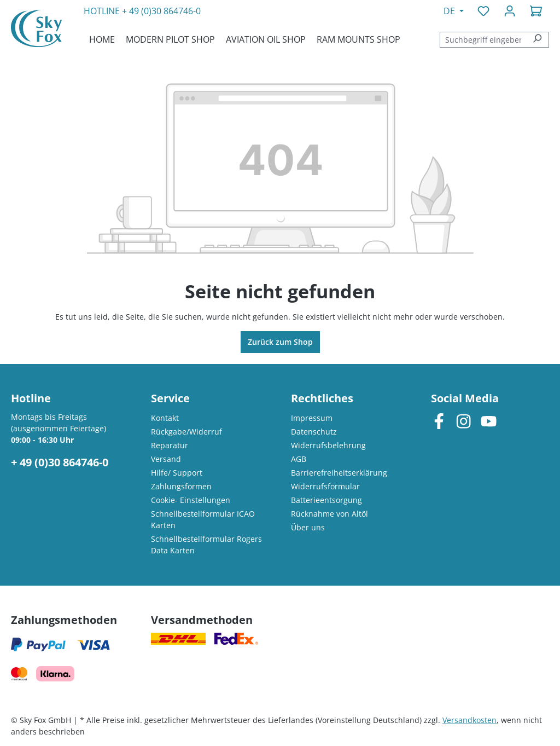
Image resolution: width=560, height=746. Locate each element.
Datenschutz (314, 432)
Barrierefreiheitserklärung (339, 473)
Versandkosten (469, 720)
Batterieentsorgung (326, 500)
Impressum (312, 418)
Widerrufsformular (325, 486)
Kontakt (165, 418)
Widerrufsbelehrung (328, 445)
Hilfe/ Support (177, 473)
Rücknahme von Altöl (329, 514)
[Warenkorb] (536, 11)
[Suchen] (537, 40)
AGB (299, 459)
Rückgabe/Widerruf (186, 432)
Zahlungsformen (181, 486)
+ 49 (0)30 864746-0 (161, 11)
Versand (166, 459)
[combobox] (483, 40)
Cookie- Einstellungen (191, 500)
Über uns (308, 527)
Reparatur (170, 445)
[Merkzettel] (483, 11)
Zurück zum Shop (280, 342)
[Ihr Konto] (510, 11)
